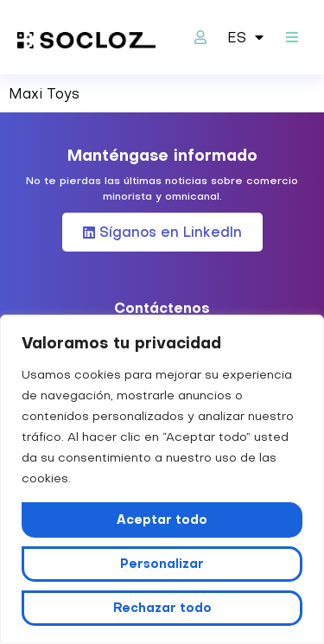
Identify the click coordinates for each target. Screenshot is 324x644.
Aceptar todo (162, 520)
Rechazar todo (162, 608)
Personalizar (162, 564)
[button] (292, 38)
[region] (162, 479)
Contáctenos (162, 308)
